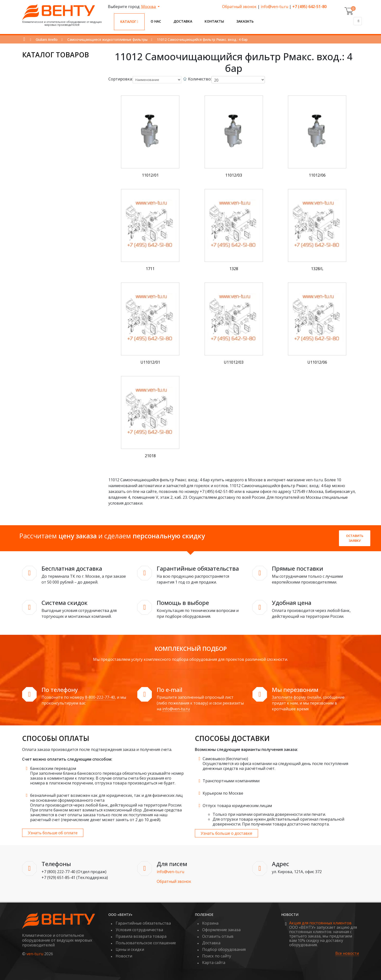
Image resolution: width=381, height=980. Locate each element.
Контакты (214, 21)
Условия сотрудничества (139, 930)
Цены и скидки (130, 949)
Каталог (129, 21)
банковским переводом (53, 768)
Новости (124, 956)
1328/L (317, 269)
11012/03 (234, 175)
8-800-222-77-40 (100, 697)
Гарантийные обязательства (143, 923)
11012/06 (317, 175)
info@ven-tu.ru (274, 7)
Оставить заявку (355, 538)
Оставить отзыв (218, 936)
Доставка (183, 21)
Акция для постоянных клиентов (320, 923)
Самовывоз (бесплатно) (225, 759)
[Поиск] (358, 21)
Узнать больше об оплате (53, 833)
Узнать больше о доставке (226, 833)
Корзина (210, 923)
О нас (156, 21)
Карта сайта (214, 963)
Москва (149, 7)
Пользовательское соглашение (146, 943)
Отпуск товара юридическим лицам (237, 806)
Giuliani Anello (47, 39)
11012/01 (150, 175)
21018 (150, 456)
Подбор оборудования (224, 949)
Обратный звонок (239, 7)
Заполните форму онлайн (296, 697)
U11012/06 (317, 362)
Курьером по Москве (223, 793)
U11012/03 (234, 362)
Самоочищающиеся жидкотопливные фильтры (107, 39)
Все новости (347, 953)
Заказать (245, 21)
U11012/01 (150, 362)
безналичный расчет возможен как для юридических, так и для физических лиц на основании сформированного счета (106, 798)
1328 (234, 269)
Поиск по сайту (217, 956)
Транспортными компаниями (231, 781)
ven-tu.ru (35, 954)
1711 (150, 269)
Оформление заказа (221, 930)
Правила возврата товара (141, 936)
